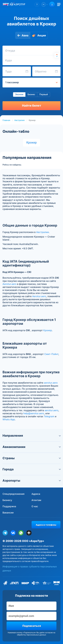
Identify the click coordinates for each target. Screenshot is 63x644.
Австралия (19, 120)
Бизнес (31, 95)
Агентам (36, 500)
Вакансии (8, 513)
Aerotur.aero (9, 284)
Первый (44, 95)
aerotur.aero (51, 383)
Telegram (49, 417)
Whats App (9, 420)
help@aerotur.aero (34, 413)
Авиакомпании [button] (32, 447)
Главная (6, 120)
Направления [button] (32, 436)
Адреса (36, 494)
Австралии (42, 232)
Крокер (32, 143)
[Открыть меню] (59, 4)
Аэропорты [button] (32, 481)
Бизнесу (7, 500)
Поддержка (9, 506)
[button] (37, 4)
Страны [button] (32, 458)
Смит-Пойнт (51, 354)
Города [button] (32, 469)
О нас (35, 506)
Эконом (19, 95)
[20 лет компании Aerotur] (6, 5)
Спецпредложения (14, 494)
